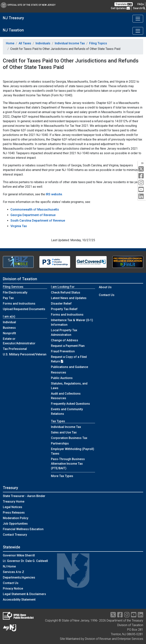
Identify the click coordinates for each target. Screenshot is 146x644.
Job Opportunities (15, 524)
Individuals (43, 43)
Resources (59, 372)
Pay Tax (8, 298)
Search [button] (139, 8)
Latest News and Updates (69, 298)
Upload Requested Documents (24, 309)
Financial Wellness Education (23, 529)
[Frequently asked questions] (141, 4)
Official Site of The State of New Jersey (28, 5)
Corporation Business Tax (69, 438)
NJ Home (9, 566)
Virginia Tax (19, 226)
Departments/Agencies (19, 577)
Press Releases (14, 513)
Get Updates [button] (120, 8)
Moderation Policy (16, 518)
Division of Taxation (20, 279)
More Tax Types (62, 476)
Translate (124, 4)
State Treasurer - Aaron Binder (24, 496)
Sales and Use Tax (64, 432)
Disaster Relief (61, 304)
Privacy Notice (13, 589)
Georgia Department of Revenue (33, 215)
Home (10, 43)
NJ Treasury (13, 18)
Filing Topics (98, 43)
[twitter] (142, 169)
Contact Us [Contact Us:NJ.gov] (11, 583)
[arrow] (142, 163)
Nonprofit (9, 333)
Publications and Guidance (69, 367)
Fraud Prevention (63, 351)
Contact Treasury (15, 535)
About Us (105, 287)
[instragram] (127, 616)
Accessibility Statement (19, 600)
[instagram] (142, 183)
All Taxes (25, 43)
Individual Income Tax (70, 43)
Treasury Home (14, 502)
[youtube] (142, 190)
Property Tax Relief (64, 309)
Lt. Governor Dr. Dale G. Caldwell (25, 561)
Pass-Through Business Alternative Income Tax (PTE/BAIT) (68, 464)
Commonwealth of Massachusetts (35, 209)
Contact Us (107, 295)
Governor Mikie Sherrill (19, 555)
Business (9, 328)
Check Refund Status (66, 292)
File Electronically (15, 292)
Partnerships (60, 443)
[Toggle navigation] (138, 19)
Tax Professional (15, 349)
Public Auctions (62, 378)
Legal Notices (13, 507)
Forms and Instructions (19, 304)
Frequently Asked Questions (70, 404)
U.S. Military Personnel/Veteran (25, 354)
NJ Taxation (13, 30)
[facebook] (142, 176)
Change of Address (65, 340)
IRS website (54, 194)
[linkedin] (142, 197)
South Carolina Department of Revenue (38, 221)
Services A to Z (13, 572)
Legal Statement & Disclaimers (24, 594)
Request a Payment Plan (68, 346)
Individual (9, 322)
